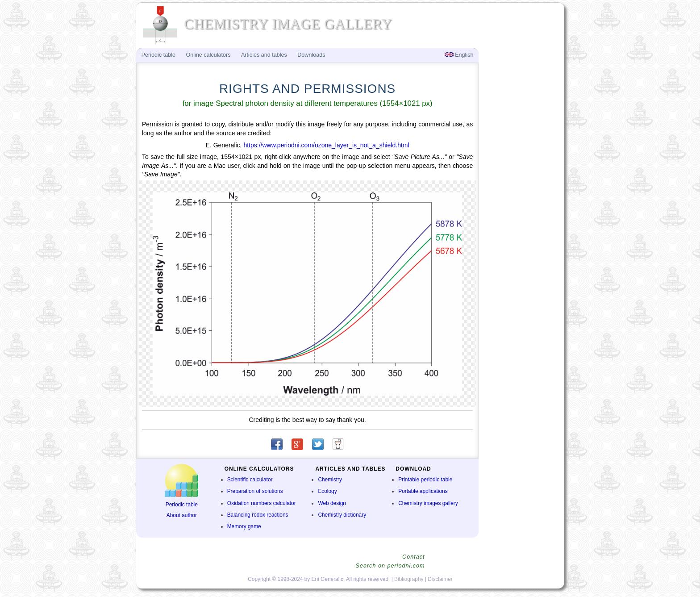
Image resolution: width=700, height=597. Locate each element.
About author (182, 515)
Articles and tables (264, 55)
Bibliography (409, 579)
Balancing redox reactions (258, 515)
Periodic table (182, 505)
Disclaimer (440, 579)
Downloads (311, 55)
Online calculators (208, 55)
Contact (413, 557)
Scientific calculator (250, 480)
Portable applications (423, 491)
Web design (332, 503)
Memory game (244, 526)
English (459, 55)
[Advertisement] (521, 195)
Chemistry (330, 480)
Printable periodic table (425, 480)
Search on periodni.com (390, 566)
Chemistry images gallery (428, 503)
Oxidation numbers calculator (262, 503)
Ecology (327, 491)
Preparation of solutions (255, 491)
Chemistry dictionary (342, 515)
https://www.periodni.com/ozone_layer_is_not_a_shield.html (326, 145)
